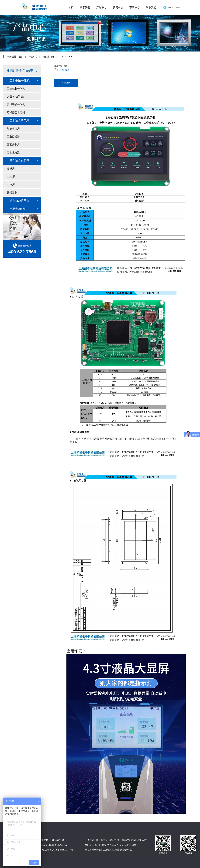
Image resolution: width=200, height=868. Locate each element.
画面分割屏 (13, 145)
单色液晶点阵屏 (20, 161)
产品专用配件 (18, 209)
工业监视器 (13, 137)
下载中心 (134, 7)
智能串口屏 (49, 57)
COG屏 (11, 177)
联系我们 (151, 7)
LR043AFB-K (66, 57)
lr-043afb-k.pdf (63, 70)
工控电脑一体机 (16, 89)
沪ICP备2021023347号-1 (63, 850)
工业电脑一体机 (20, 81)
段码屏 (11, 169)
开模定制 (12, 193)
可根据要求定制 (16, 112)
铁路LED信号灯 (19, 201)
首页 (71, 7)
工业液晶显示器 (20, 121)
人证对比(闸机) (16, 97)
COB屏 (11, 185)
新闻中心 (118, 7)
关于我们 (85, 7)
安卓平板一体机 (16, 105)
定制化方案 (13, 153)
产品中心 (101, 7)
